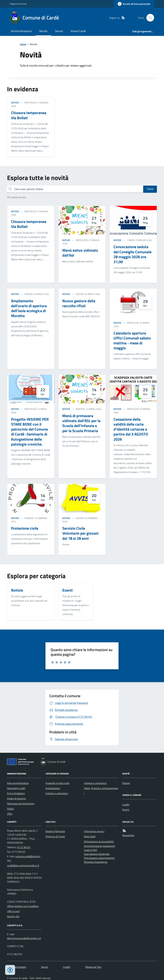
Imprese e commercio (95, 783)
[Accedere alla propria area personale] (134, 4)
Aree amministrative (18, 783)
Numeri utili (13, 916)
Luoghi (126, 804)
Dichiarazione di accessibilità (99, 841)
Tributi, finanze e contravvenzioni (101, 791)
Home (23, 44)
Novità (43, 31)
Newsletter (128, 835)
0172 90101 (24, 847)
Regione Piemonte (18, 4)
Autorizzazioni (53, 788)
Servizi (59, 31)
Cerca (150, 189)
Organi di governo (16, 798)
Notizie (15, 103)
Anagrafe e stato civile (57, 783)
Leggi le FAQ (91, 850)
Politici (10, 809)
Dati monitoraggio (16, 967)
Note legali (90, 836)
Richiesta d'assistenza (96, 862)
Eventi (126, 810)
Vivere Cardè (78, 31)
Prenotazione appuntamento (99, 858)
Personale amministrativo (21, 804)
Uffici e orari (13, 911)
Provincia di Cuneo (55, 836)
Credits (67, 967)
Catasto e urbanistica (57, 793)
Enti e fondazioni (16, 793)
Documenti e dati (16, 788)
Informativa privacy (94, 831)
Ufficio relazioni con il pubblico (23, 906)
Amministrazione (21, 31)
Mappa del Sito (93, 967)
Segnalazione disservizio (97, 854)
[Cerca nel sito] (149, 18)
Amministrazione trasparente (99, 846)
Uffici (10, 814)
